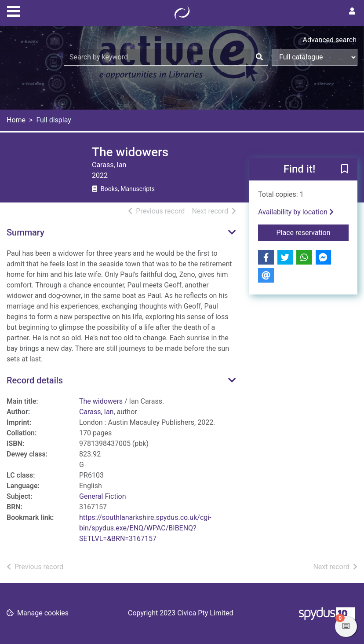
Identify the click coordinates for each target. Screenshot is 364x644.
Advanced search (330, 40)
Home (16, 120)
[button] (345, 169)
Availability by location (296, 212)
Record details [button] (35, 380)
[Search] (259, 57)
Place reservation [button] (312, 232)
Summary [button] (25, 232)
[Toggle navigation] (14, 10)
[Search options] (315, 57)
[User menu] (352, 11)
